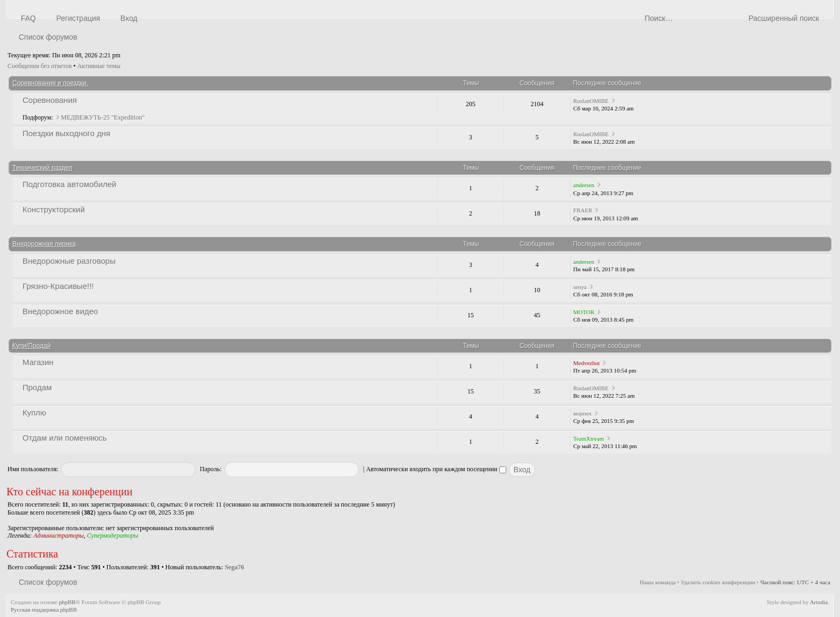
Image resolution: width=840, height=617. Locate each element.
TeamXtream (588, 438)
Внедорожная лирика (44, 244)
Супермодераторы (112, 536)
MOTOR (584, 312)
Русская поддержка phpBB (44, 609)
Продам (37, 387)
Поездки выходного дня (66, 133)
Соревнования (50, 100)
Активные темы (99, 66)
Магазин (38, 362)
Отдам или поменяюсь (65, 438)
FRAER (583, 210)
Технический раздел (42, 168)
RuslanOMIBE (591, 101)
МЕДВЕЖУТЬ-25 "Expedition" (103, 117)
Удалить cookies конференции (718, 582)
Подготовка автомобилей (69, 184)
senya (580, 287)
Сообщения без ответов (40, 66)
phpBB (67, 602)
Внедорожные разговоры (69, 261)
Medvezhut (586, 363)
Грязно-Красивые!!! (58, 286)
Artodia (819, 602)
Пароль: (211, 469)
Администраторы (58, 536)
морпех (582, 413)
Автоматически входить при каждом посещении (436, 469)
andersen (584, 185)
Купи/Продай (32, 346)
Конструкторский (54, 209)
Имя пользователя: (33, 469)
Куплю (34, 412)
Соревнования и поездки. (50, 83)
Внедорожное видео (60, 311)
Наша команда (658, 582)
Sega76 (235, 567)
